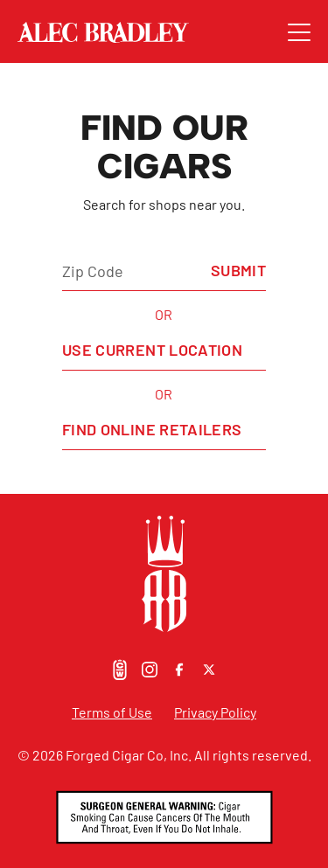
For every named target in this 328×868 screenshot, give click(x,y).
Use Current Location (152, 350)
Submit (238, 270)
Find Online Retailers (152, 429)
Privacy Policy (215, 712)
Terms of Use (112, 712)
